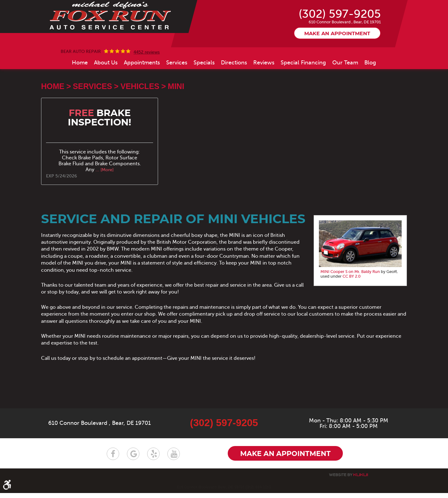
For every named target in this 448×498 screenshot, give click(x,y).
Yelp (153, 459)
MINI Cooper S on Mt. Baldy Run (350, 300)
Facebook (113, 459)
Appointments (142, 91)
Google (133, 459)
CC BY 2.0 (352, 305)
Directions (234, 91)
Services (177, 91)
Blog (370, 91)
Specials (204, 91)
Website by (348, 480)
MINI (176, 115)
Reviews (264, 91)
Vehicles (140, 115)
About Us (106, 91)
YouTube (174, 459)
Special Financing (303, 91)
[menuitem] (80, 91)
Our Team (345, 91)
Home (80, 91)
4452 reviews (147, 81)
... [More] (104, 198)
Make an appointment (337, 62)
